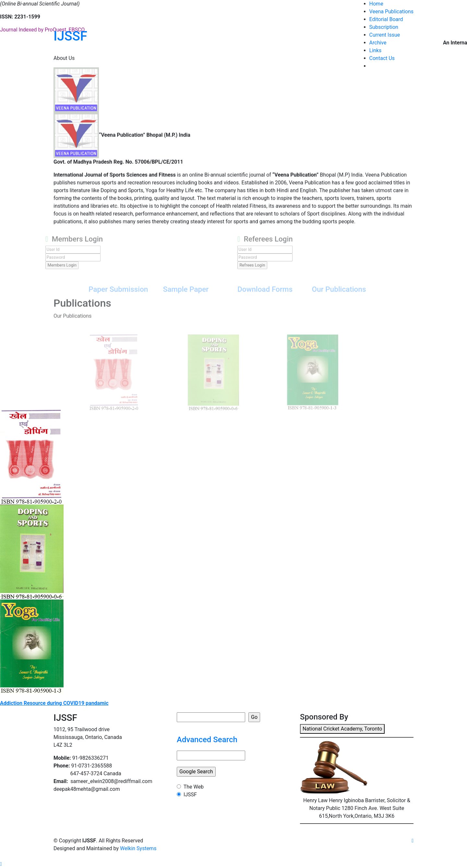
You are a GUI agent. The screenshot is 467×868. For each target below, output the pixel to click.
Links (376, 50)
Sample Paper (193, 297)
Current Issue (385, 35)
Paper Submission (135, 297)
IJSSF (70, 36)
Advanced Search (207, 740)
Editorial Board (386, 19)
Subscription (384, 27)
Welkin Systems (138, 848)
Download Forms (260, 297)
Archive (378, 43)
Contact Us (382, 58)
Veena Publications (391, 12)
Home (376, 4)
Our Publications (323, 297)
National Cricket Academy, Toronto (342, 729)
